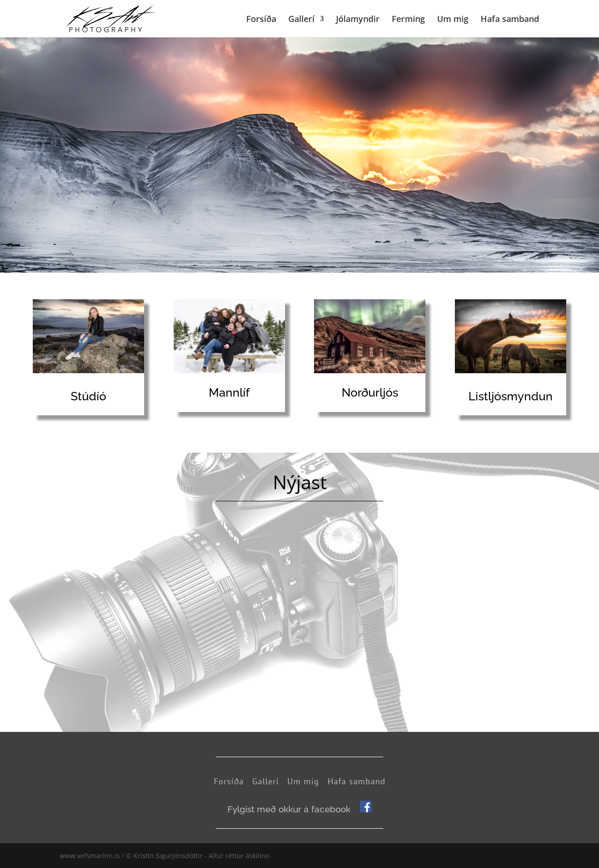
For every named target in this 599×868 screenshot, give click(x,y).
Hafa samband (510, 20)
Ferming (408, 20)
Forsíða (261, 20)
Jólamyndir (358, 20)
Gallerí (301, 20)
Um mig (453, 20)
